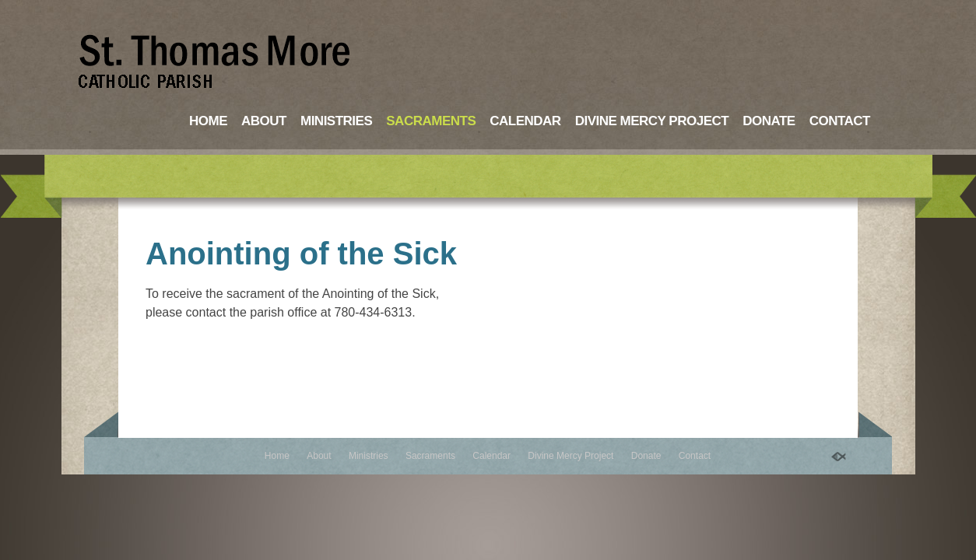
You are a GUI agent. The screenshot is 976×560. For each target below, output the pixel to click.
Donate (769, 121)
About (264, 121)
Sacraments (431, 121)
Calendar (525, 121)
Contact (840, 121)
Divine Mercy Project (652, 121)
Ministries (336, 121)
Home (208, 121)
